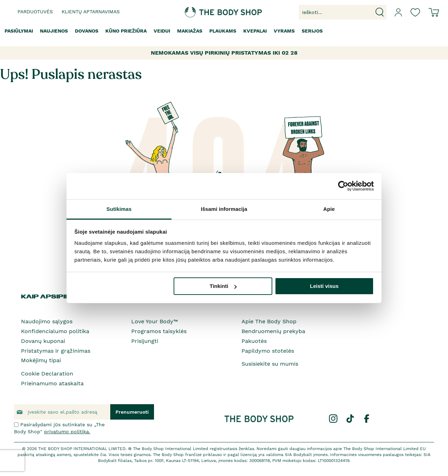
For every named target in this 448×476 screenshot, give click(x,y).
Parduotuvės (35, 12)
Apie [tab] (329, 209)
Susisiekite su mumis (270, 364)
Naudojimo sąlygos (47, 321)
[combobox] (343, 12)
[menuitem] (19, 31)
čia (103, 455)
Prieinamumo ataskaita (52, 383)
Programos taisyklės (159, 331)
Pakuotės (254, 341)
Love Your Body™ (155, 321)
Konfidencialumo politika (55, 331)
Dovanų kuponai (43, 341)
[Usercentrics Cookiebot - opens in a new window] (343, 186)
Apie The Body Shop (269, 321)
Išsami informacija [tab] (224, 209)
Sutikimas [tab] (119, 209)
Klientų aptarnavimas (91, 12)
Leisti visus (324, 286)
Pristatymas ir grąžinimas (56, 351)
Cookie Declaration (47, 374)
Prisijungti (145, 341)
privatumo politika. (67, 432)
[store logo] (202, 12)
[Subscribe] (132, 412)
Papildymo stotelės (268, 351)
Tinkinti (223, 286)
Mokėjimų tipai (41, 360)
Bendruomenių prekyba (273, 331)
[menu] (224, 31)
